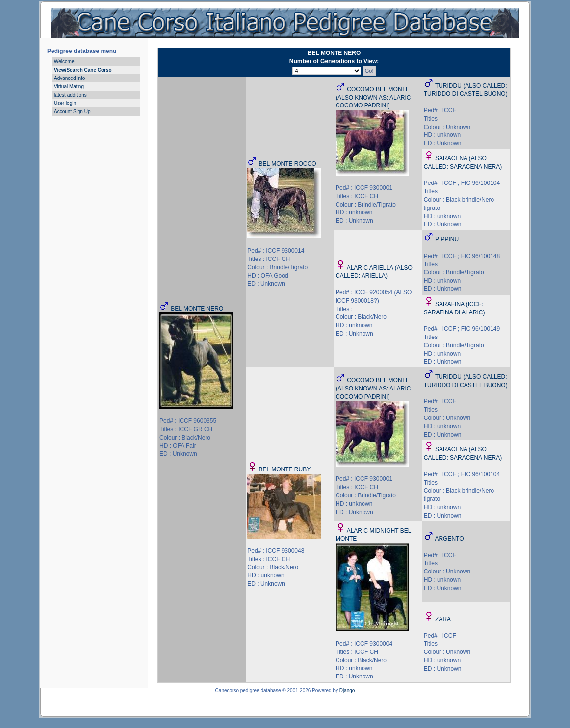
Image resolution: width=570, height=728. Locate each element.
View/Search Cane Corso (83, 70)
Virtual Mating (69, 87)
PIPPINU (447, 239)
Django (347, 690)
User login (65, 103)
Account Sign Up (72, 112)
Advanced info (69, 78)
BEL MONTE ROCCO (288, 164)
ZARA (443, 619)
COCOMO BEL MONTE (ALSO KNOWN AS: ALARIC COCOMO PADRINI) (373, 98)
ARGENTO (449, 539)
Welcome (64, 62)
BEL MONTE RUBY (285, 469)
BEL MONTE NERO (197, 309)
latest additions (70, 95)
